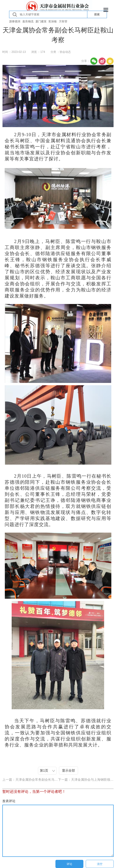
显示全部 (68, 770)
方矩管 (63, 21)
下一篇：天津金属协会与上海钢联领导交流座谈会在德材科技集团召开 (86, 780)
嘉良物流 (28, 21)
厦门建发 (41, 21)
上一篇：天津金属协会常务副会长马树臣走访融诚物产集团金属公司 (30, 780)
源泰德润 (15, 21)
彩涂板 (53, 21)
